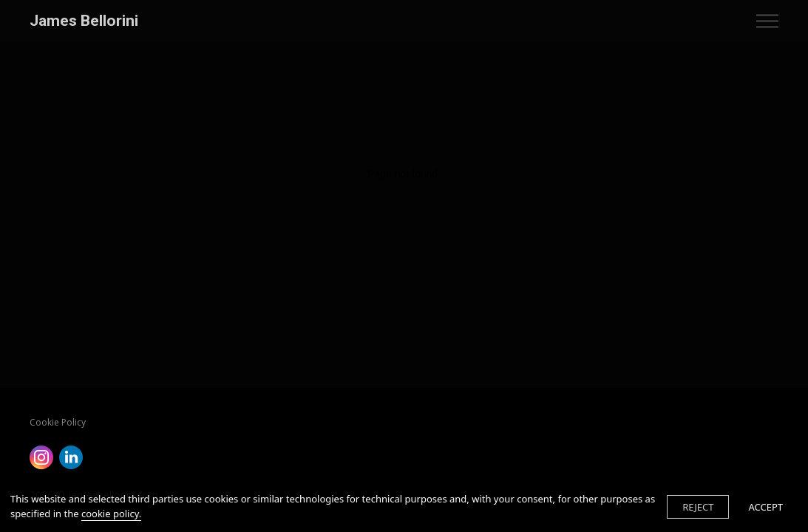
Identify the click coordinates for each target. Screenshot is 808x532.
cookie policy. (111, 514)
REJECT (698, 507)
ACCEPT (765, 507)
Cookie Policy (58, 422)
